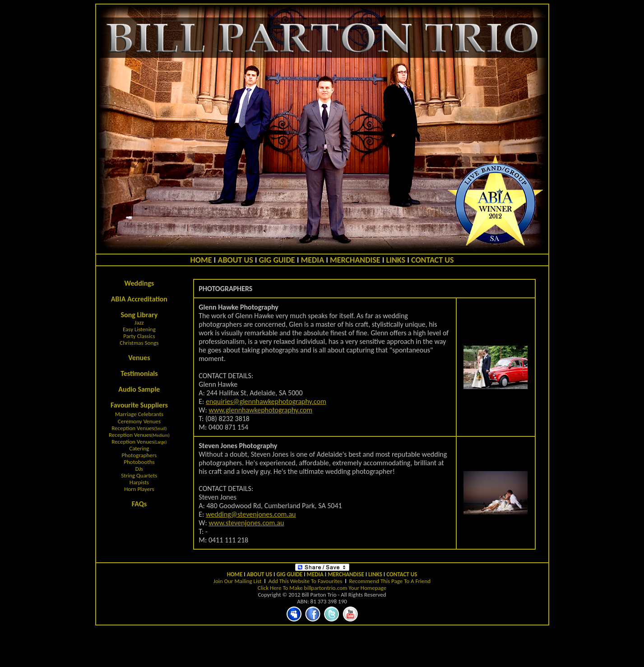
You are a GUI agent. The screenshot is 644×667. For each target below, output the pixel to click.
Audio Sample (139, 389)
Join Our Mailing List (238, 581)
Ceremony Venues (139, 421)
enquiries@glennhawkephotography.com (266, 401)
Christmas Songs (139, 343)
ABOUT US (235, 260)
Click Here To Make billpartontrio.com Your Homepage (322, 588)
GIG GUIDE (277, 260)
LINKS (396, 260)
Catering (139, 448)
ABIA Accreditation (139, 299)
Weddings (139, 283)
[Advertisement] (322, 646)
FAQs (139, 504)
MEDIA (313, 260)
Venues (139, 358)
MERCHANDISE (355, 260)
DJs (139, 469)
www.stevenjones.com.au (246, 523)
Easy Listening (139, 329)
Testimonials (139, 373)
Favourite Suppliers (139, 405)
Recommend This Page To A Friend (390, 581)
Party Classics (139, 336)
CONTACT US (432, 260)
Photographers (139, 455)
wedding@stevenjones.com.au (251, 514)
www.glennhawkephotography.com (260, 410)
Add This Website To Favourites (306, 581)
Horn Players (139, 489)
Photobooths (139, 462)
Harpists (139, 482)
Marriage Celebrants (139, 414)
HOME (201, 260)
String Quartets (139, 475)
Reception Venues (133, 428)
